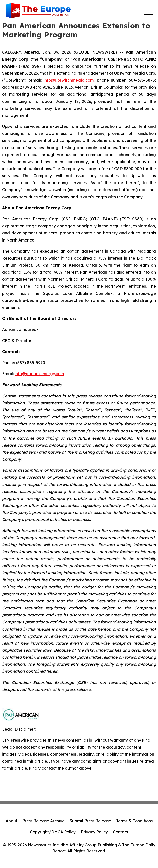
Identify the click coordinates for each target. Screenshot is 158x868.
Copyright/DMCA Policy (53, 832)
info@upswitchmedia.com (69, 80)
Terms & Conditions (134, 821)
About (11, 821)
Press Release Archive (44, 821)
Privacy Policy (94, 832)
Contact (121, 832)
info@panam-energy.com (39, 374)
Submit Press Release (90, 821)
